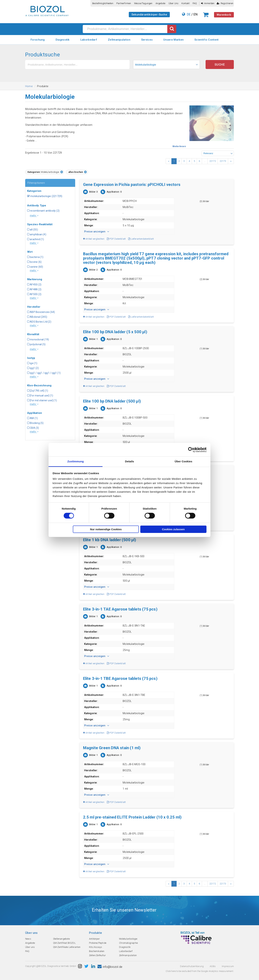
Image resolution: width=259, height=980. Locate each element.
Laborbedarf (89, 40)
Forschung (38, 40)
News (28, 939)
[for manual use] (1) (40, 396)
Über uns (174, 3)
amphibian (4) (37, 234)
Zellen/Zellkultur (97, 955)
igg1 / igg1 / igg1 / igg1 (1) (44, 373)
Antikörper (94, 939)
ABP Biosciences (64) (41, 312)
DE (189, 14)
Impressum (228, 966)
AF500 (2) (34, 294)
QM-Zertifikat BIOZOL (64, 943)
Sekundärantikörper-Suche (149, 15)
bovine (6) (34, 262)
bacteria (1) (35, 257)
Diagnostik (63, 40)
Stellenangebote (61, 939)
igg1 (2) (33, 368)
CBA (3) (33, 428)
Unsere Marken (173, 40)
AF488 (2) (34, 289)
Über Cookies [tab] (183, 461)
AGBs (213, 966)
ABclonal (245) (37, 317)
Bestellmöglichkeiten (103, 3)
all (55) (33, 230)
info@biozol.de (110, 967)
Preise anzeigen (97, 232)
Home (29, 86)
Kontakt (185, 3)
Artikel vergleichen (94, 239)
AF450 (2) (34, 285)
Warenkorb (224, 15)
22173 (223, 161)
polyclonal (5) (36, 344)
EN (196, 14)
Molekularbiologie (128, 939)
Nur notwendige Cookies (106, 529)
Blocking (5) (35, 423)
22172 (213, 161)
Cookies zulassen (173, 529)
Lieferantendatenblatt (141, 239)
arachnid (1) (36, 239)
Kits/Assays (96, 947)
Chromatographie (128, 943)
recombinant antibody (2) (43, 211)
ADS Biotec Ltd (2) (39, 322)
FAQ (195, 3)
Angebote (161, 3)
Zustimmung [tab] (76, 461)
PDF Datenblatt (116, 239)
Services (147, 40)
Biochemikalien (97, 951)
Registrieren (225, 3)
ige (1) (32, 363)
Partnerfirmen (124, 3)
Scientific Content (206, 40)
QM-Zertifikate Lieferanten (67, 947)
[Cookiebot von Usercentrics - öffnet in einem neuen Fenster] (191, 450)
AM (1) (32, 418)
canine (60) (35, 267)
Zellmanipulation (119, 40)
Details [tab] (129, 461)
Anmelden (208, 3)
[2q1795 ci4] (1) (38, 391)
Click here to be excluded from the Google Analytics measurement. (200, 971)
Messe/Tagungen (143, 3)
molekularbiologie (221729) (45, 196)
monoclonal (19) (38, 339)
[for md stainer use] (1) (42, 400)
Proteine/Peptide (98, 943)
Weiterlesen (179, 146)
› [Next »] (231, 161)
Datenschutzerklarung (192, 966)
